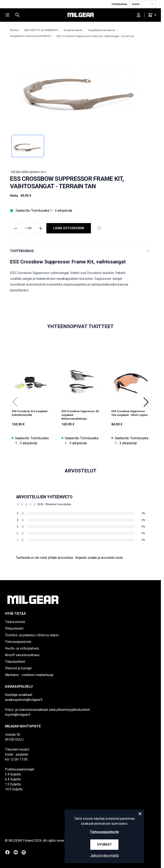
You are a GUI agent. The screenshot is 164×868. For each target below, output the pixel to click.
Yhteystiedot (14, 628)
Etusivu (14, 30)
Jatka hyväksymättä (104, 855)
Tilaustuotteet (15, 662)
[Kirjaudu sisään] (139, 15)
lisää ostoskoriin (69, 228)
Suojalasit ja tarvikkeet (101, 30)
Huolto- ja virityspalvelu (22, 648)
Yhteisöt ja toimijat (18, 668)
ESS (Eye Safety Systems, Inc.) (28, 172)
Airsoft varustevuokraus (22, 655)
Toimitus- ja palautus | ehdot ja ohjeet (32, 635)
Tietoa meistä (15, 622)
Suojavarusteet (73, 30)
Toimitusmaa (119, 4)
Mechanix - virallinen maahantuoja (29, 675)
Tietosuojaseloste (18, 642)
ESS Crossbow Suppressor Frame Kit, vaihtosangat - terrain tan (95, 36)
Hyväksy (104, 844)
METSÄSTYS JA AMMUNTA (41, 30)
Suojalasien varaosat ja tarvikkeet (30, 36)
